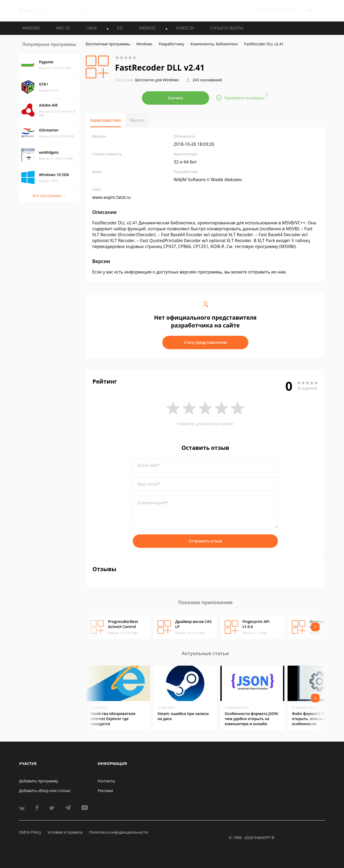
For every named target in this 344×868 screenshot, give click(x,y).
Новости (185, 28)
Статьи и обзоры (227, 28)
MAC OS (63, 28)
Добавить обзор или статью (45, 791)
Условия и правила (65, 832)
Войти (264, 10)
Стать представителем (205, 342)
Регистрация (284, 10)
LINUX (91, 28)
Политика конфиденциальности (118, 832)
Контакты (107, 781)
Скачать (175, 98)
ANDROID (147, 28)
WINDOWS (31, 28)
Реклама (105, 791)
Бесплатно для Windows (157, 80)
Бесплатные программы (108, 44)
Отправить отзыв (205, 541)
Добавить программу (39, 781)
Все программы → (49, 196)
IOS (120, 28)
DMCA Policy (30, 832)
